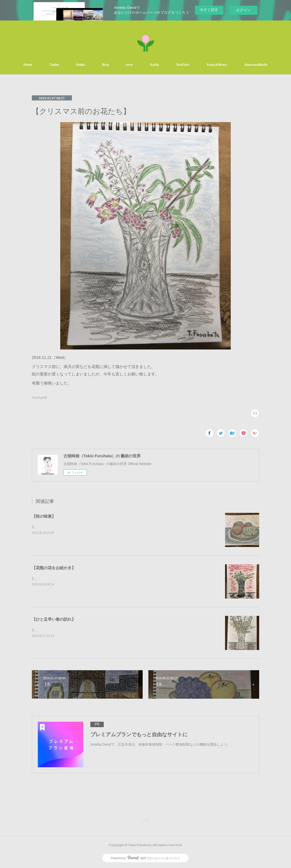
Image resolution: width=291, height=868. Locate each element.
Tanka (54, 64)
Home (28, 64)
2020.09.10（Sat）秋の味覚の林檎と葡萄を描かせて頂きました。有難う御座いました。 (99, 527)
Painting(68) (40, 398)
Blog (105, 64)
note (129, 64)
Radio (155, 64)
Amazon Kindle (256, 64)
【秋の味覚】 (44, 516)
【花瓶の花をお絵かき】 (54, 568)
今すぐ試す (209, 10)
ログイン (243, 10)
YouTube (183, 64)
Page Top (145, 822)
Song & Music (217, 64)
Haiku (81, 64)
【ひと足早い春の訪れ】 (54, 619)
